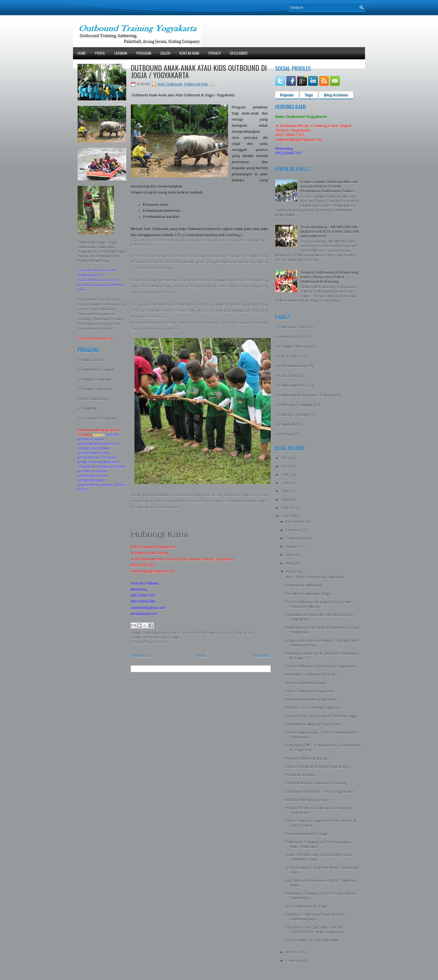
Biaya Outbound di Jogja (307, 834)
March (292, 952)
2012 (286, 516)
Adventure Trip (292, 327)
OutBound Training (98, 370)
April (291, 572)
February (295, 961)
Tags (309, 95)
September (296, 538)
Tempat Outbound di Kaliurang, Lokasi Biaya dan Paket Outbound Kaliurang (330, 277)
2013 (286, 508)
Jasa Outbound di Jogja (306, 906)
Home (82, 53)
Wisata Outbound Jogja (306, 683)
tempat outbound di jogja (307, 758)
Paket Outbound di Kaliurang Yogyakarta (321, 666)
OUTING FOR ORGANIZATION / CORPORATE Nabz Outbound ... (316, 930)
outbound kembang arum (307, 800)
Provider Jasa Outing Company (313, 708)
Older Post (261, 655)
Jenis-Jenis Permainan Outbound (314, 577)
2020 (286, 467)
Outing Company (96, 379)
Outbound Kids (196, 84)
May (290, 563)
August (293, 547)
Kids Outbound (94, 399)
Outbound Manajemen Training (306, 395)
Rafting (285, 434)
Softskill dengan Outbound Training (316, 783)
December (296, 522)
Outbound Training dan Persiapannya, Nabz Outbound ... (318, 844)
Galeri (165, 53)
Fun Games (289, 356)
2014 (286, 500)
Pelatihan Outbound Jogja (308, 594)
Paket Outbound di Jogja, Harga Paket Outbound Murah (319, 604)
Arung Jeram (92, 360)
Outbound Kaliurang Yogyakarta (313, 724)
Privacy (215, 53)
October (294, 530)
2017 (286, 475)
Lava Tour (288, 376)
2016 (286, 483)
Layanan (121, 53)
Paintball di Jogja (300, 775)
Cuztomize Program (99, 418)
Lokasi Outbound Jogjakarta (310, 691)
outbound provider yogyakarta (311, 699)
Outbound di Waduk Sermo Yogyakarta (319, 792)
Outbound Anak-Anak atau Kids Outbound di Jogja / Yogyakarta (199, 71)
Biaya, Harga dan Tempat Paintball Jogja (321, 716)
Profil (100, 53)
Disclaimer (239, 53)
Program (144, 53)
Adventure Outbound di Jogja (311, 674)
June (291, 555)
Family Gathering (96, 389)
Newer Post (141, 655)
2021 (286, 458)
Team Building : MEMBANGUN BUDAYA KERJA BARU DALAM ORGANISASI (329, 232)
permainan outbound (303, 585)
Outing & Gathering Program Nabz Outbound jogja (315, 917)
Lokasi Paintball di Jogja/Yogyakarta (317, 767)
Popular (287, 95)
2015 (286, 491)
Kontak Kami (189, 53)
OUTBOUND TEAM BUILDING (312, 940)
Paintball (89, 408)
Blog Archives (336, 95)
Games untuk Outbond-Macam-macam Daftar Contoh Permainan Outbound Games (330, 186)
